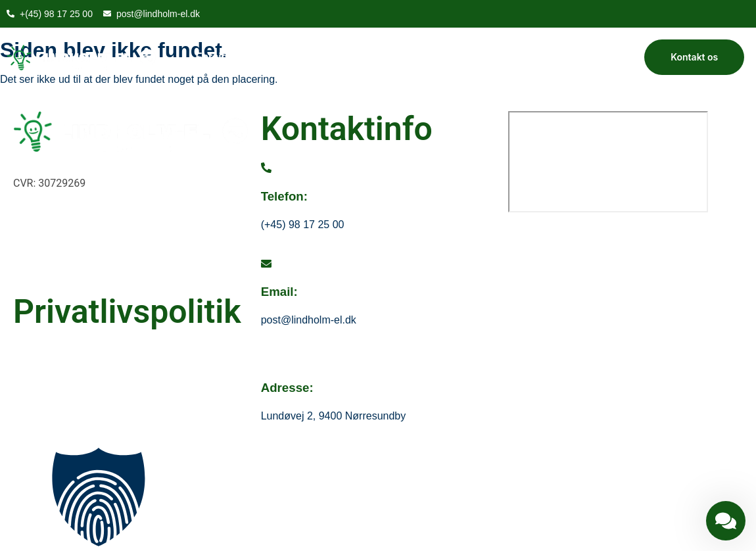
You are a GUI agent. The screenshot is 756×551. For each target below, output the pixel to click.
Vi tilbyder (334, 57)
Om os (271, 57)
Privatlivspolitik (127, 312)
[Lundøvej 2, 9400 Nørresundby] (608, 162)
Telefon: (284, 196)
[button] (378, 499)
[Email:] (266, 264)
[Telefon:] (266, 168)
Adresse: (287, 388)
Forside (215, 57)
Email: (279, 292)
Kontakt (400, 57)
